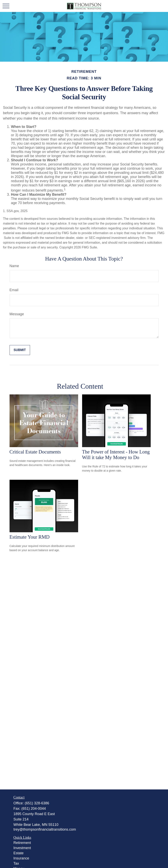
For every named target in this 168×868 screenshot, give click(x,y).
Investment (22, 848)
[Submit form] (20, 350)
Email (14, 290)
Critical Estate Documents (35, 452)
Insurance (21, 858)
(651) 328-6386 (37, 803)
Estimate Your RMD (30, 537)
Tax (16, 863)
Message (17, 314)
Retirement (22, 843)
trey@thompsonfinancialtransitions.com (45, 829)
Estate (19, 853)
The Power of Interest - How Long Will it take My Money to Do (116, 455)
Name (14, 266)
